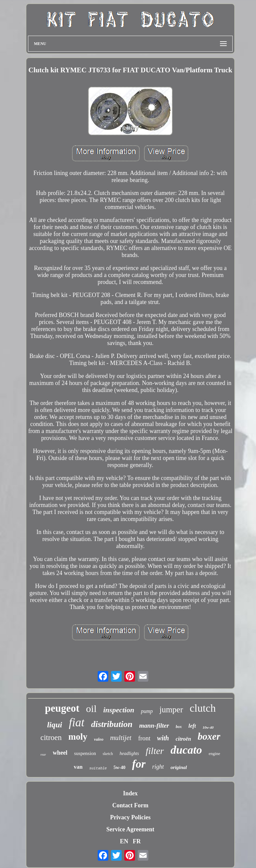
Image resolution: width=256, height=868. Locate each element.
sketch (108, 754)
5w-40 (119, 767)
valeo (99, 739)
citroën (183, 739)
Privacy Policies (130, 817)
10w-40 (208, 727)
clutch (203, 708)
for (139, 764)
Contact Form (130, 805)
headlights (129, 753)
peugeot (62, 708)
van (78, 767)
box (179, 727)
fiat (76, 722)
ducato (186, 750)
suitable (98, 768)
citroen (51, 737)
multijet (121, 738)
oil (91, 708)
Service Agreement (130, 829)
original (179, 767)
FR (137, 841)
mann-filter (154, 725)
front (144, 738)
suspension (85, 753)
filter (155, 751)
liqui (54, 725)
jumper (171, 709)
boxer (209, 736)
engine (214, 753)
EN (124, 841)
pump (147, 711)
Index (130, 793)
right (158, 767)
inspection (119, 710)
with (163, 738)
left (192, 726)
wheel (60, 753)
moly (78, 737)
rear (43, 754)
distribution (112, 724)
